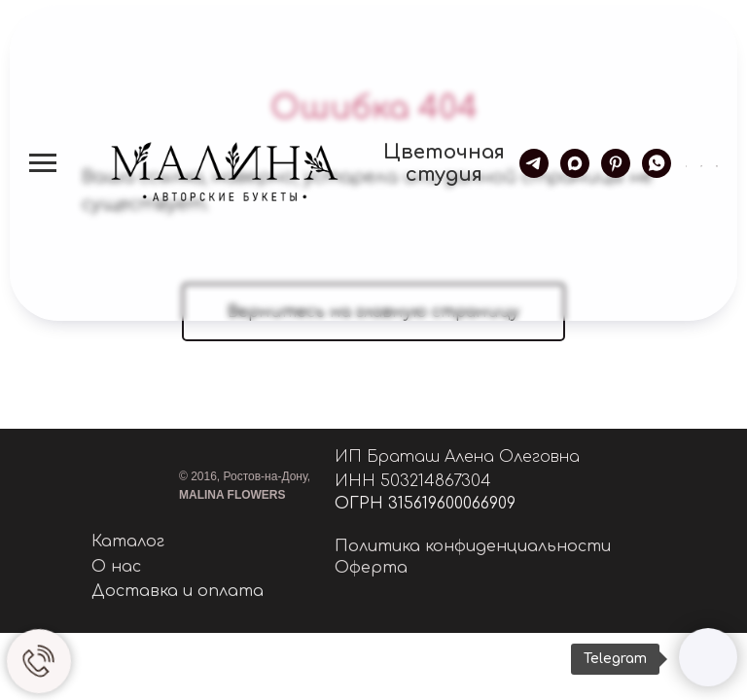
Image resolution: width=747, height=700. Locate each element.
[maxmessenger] (575, 163)
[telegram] (534, 163)
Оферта (371, 568)
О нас (116, 567)
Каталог (128, 542)
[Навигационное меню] (43, 163)
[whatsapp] (657, 163)
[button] (687, 162)
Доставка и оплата (178, 591)
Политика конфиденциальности (473, 546)
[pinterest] (616, 163)
